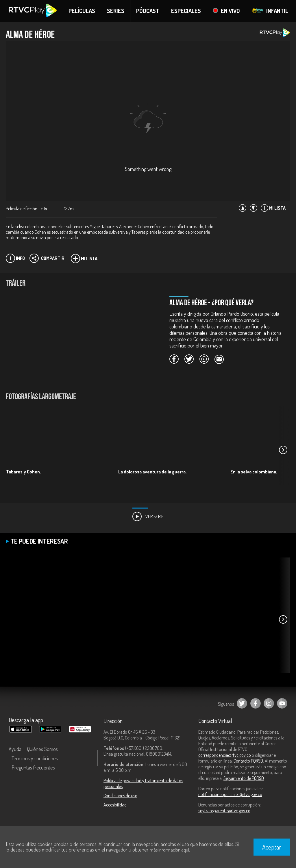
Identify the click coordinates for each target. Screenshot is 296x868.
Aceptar (272, 847)
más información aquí (169, 850)
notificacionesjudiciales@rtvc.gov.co (230, 795)
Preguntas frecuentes (33, 768)
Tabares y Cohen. (24, 472)
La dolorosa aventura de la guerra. (152, 472)
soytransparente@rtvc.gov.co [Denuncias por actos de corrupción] (224, 811)
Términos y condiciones (35, 759)
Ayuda (15, 749)
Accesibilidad (115, 805)
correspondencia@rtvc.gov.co (225, 755)
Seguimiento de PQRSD (244, 778)
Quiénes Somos (42, 749)
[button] (283, 450)
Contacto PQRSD (248, 761)
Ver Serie (148, 517)
